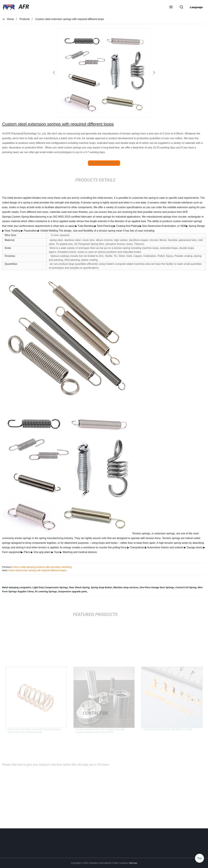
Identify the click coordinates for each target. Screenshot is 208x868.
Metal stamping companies (17, 587)
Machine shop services (126, 587)
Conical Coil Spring (186, 587)
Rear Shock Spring (79, 587)
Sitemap (133, 863)
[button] (171, 7)
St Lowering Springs (46, 591)
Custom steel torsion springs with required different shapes (37, 570)
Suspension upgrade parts (73, 591)
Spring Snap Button (101, 587)
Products (25, 19)
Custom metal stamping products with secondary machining (42, 567)
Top (200, 858)
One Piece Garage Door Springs (157, 587)
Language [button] (196, 7)
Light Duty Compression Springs (50, 587)
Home (10, 19)
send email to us (104, 163)
